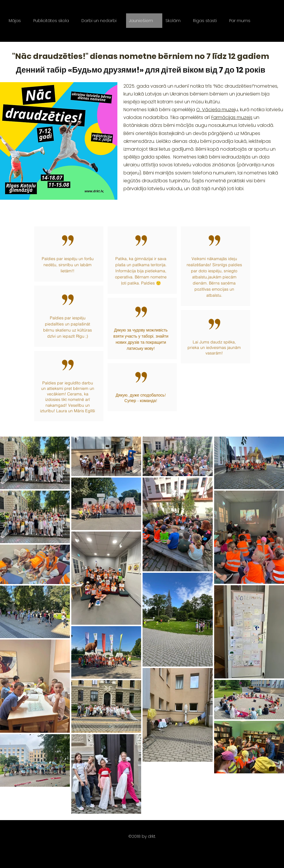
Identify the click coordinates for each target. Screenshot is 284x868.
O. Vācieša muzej (216, 110)
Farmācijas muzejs (232, 117)
